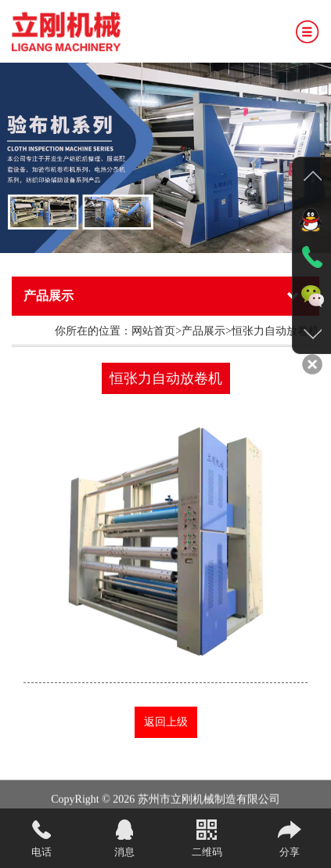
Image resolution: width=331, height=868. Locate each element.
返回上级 (166, 722)
